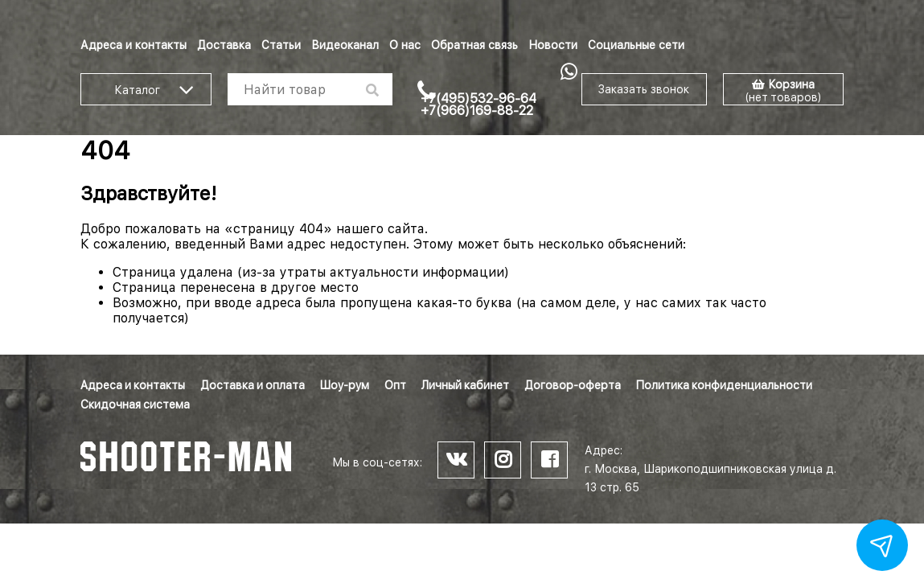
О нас (405, 45)
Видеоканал (345, 45)
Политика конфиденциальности (724, 385)
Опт (395, 385)
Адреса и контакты (133, 45)
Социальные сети (636, 45)
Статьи (281, 45)
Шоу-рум (345, 385)
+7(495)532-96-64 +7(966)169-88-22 (478, 105)
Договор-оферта (573, 385)
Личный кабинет (465, 385)
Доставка (224, 45)
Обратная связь (474, 45)
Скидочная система (135, 404)
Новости (553, 45)
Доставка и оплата (253, 385)
